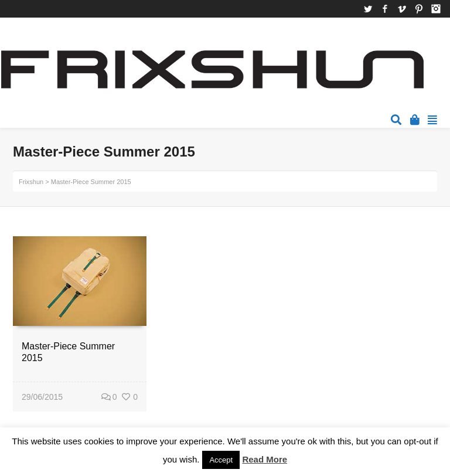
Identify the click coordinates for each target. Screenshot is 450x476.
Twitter (368, 9)
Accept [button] (221, 460)
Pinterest (419, 9)
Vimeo (402, 9)
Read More (265, 459)
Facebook (385, 9)
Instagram (436, 9)
